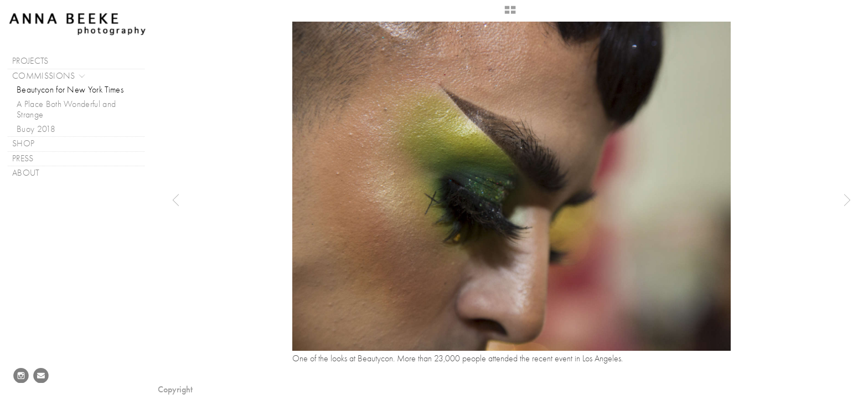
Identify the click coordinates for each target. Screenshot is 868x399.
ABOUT (32, 173)
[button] (510, 14)
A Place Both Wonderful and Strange (66, 109)
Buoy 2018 (36, 129)
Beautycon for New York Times (70, 90)
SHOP (23, 144)
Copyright (175, 389)
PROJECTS (36, 61)
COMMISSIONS (49, 76)
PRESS (29, 159)
